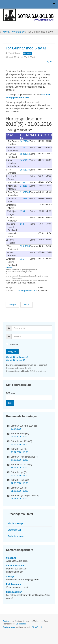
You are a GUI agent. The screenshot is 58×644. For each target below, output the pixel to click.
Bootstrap (7, 621)
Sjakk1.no (11, 558)
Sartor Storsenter (15, 565)
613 (22, 224)
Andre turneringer (16, 536)
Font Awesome (9, 627)
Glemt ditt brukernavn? (17, 357)
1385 (27, 192)
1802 (27, 141)
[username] (32, 328)
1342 (23, 198)
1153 (27, 246)
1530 (23, 154)
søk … (9, 393)
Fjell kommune (14, 584)
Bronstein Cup (15, 530)
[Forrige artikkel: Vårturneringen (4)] (12, 304)
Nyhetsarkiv (18, 32)
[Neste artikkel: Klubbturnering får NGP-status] (27, 304)
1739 (23, 148)
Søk (10, 403)
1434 (27, 198)
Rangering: (9, 267)
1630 (23, 160)
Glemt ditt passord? (16, 360)
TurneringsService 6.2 (26, 290)
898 (22, 246)
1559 (23, 170)
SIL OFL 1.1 (37, 627)
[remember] (7, 344)
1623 (23, 141)
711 (22, 259)
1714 (27, 154)
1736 (27, 170)
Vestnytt (10, 576)
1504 (23, 211)
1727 (27, 160)
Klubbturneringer (16, 523)
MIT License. (21, 624)
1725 (23, 186)
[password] (32, 336)
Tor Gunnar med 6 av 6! (26, 48)
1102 (23, 192)
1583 (23, 182)
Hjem (6, 32)
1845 (27, 186)
